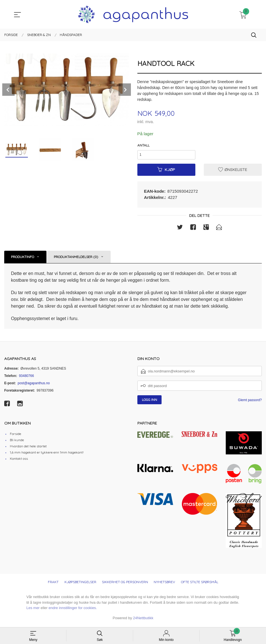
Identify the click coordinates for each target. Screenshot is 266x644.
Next (125, 90)
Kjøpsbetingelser (80, 584)
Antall (143, 146)
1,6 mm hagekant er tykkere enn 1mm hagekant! (47, 454)
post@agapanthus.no (34, 385)
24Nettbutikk (143, 620)
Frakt (53, 584)
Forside (15, 435)
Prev (8, 90)
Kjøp (166, 171)
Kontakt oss (19, 460)
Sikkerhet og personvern (125, 584)
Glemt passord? (250, 402)
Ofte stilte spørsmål (200, 584)
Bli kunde (17, 442)
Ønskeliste (233, 171)
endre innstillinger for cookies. (73, 610)
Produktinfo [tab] (23, 258)
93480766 (26, 377)
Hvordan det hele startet (28, 448)
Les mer (33, 610)
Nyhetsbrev (164, 584)
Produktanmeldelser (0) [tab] (76, 258)
